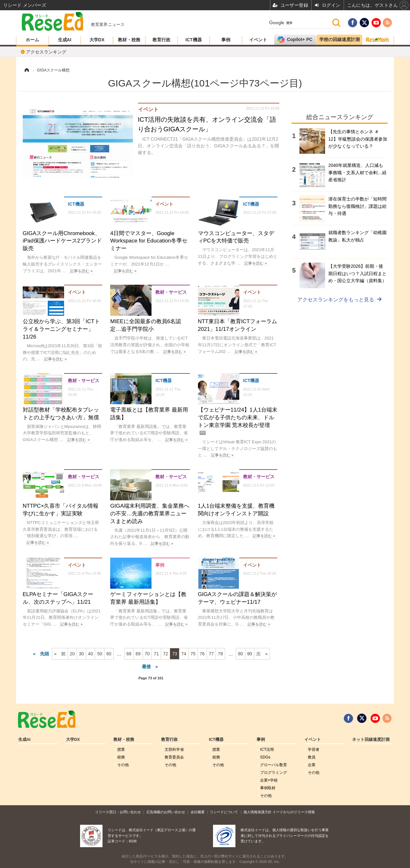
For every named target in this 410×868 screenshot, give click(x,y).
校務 (121, 757)
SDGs (265, 757)
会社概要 (198, 812)
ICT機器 (194, 40)
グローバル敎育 (274, 765)
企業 (312, 765)
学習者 (314, 749)
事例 (226, 40)
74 (184, 654)
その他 (123, 765)
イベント (258, 40)
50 (100, 654)
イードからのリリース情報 (294, 812)
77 (211, 654)
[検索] (300, 23)
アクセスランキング (46, 52)
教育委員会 (174, 757)
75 (193, 654)
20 (72, 654)
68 (129, 654)
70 (147, 654)
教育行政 (161, 40)
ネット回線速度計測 (371, 740)
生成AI (65, 40)
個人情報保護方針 (258, 812)
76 (202, 654)
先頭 (45, 654)
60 (109, 654)
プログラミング (274, 773)
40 (91, 654)
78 (220, 654)
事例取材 (268, 788)
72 (166, 654)
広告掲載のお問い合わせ (166, 812)
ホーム (32, 40)
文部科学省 (174, 749)
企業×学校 (269, 780)
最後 (146, 667)
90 (250, 654)
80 (241, 654)
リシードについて (224, 812)
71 (156, 654)
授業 (121, 749)
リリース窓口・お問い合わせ (118, 812)
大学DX (97, 40)
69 (138, 654)
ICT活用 (267, 749)
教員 (312, 757)
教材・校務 (129, 40)
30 (81, 654)
